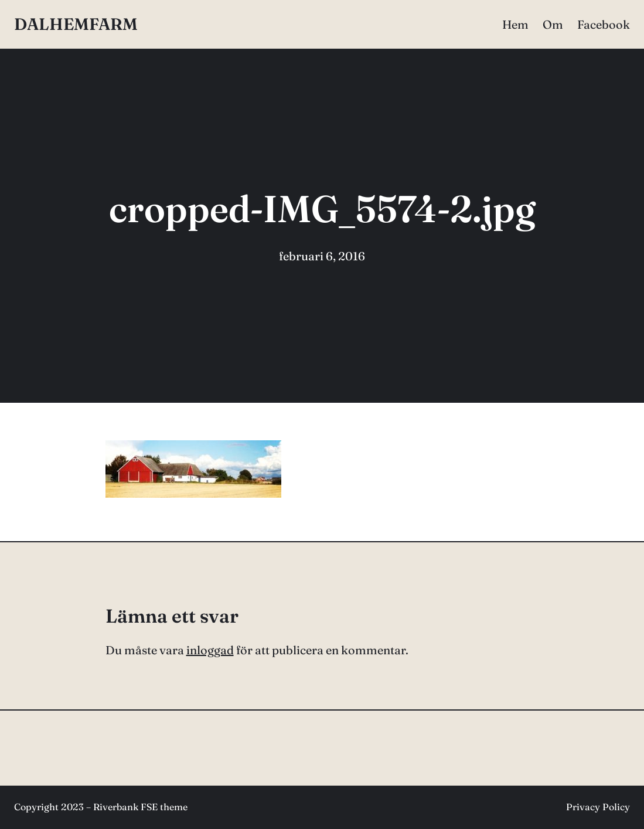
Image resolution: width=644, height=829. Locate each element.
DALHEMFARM (76, 24)
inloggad (210, 650)
